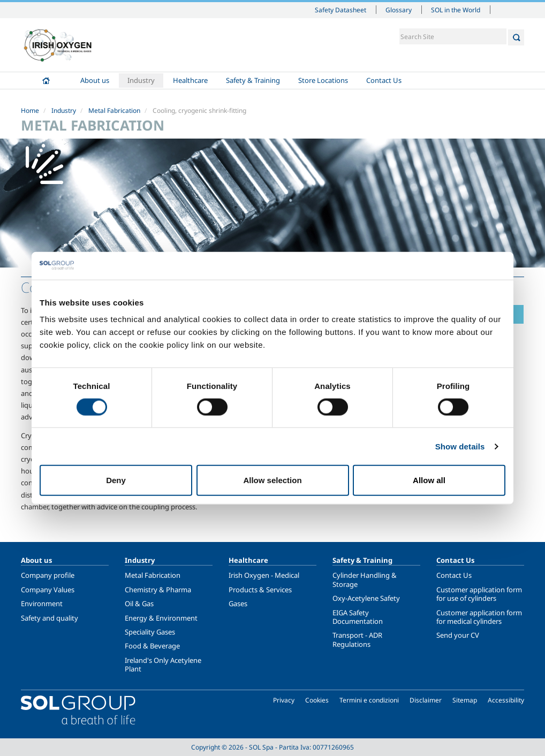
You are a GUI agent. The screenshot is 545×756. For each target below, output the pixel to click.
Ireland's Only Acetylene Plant (163, 665)
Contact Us (384, 80)
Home (46, 81)
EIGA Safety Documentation (358, 617)
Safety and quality (50, 618)
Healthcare (190, 80)
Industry (141, 80)
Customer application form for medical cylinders (479, 617)
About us (95, 80)
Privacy (284, 700)
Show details (460, 446)
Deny (116, 480)
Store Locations (323, 80)
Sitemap (465, 700)
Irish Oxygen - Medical (264, 575)
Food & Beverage (152, 646)
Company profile (48, 575)
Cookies (317, 700)
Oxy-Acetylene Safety (366, 598)
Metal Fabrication (114, 110)
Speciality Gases (150, 632)
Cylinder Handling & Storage (365, 579)
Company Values (48, 590)
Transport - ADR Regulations (357, 639)
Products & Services (260, 590)
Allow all (429, 480)
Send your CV (458, 635)
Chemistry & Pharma (158, 590)
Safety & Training (253, 80)
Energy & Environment (161, 618)
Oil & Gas (139, 604)
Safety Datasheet (340, 10)
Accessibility (506, 700)
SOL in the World (456, 10)
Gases (238, 604)
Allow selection (272, 480)
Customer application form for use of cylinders (479, 594)
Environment (42, 604)
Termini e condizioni (369, 700)
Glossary (399, 10)
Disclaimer (426, 700)
